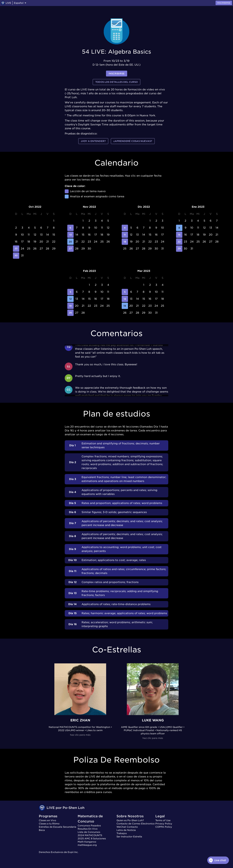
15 (179, 235)
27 (70, 249)
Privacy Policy (164, 824)
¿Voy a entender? (93, 141)
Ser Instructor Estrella (129, 837)
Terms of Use (163, 820)
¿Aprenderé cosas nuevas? (133, 141)
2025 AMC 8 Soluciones (92, 839)
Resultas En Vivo (88, 829)
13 (70, 235)
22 (179, 242)
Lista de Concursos (89, 832)
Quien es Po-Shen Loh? (130, 820)
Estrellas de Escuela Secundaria (58, 827)
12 (70, 299)
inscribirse (117, 74)
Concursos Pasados (89, 826)
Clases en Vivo (47, 820)
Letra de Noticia (126, 830)
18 (125, 242)
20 (70, 242)
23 (16, 249)
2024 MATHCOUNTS (90, 835)
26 (70, 313)
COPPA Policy (164, 827)
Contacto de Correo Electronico (136, 824)
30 (16, 256)
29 (179, 249)
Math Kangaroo (87, 842)
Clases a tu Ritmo (49, 824)
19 (70, 306)
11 (125, 235)
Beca (42, 830)
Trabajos (122, 833)
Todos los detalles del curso (116, 82)
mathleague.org (87, 845)
